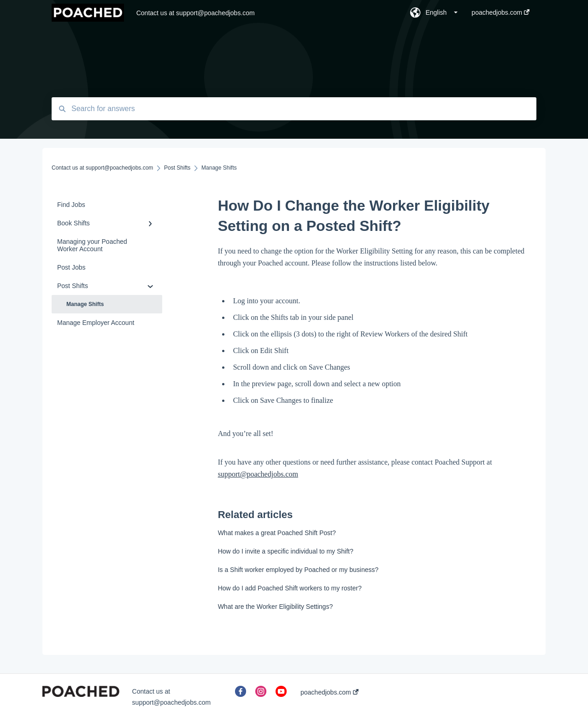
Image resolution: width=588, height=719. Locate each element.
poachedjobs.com (329, 692)
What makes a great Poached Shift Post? (277, 533)
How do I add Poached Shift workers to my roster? (290, 588)
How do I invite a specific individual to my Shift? (286, 551)
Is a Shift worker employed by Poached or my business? (298, 570)
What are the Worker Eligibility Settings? (276, 607)
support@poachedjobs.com (258, 474)
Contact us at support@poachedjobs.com (196, 13)
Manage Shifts (85, 304)
